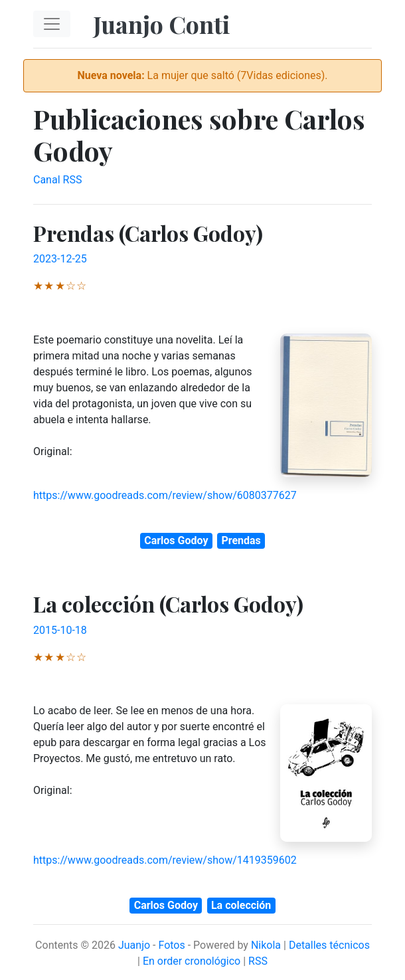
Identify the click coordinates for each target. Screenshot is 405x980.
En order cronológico (192, 961)
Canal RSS (57, 180)
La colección (241, 905)
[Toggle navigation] (52, 24)
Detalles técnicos (329, 945)
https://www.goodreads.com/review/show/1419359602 (165, 860)
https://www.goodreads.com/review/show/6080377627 (165, 495)
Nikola (266, 945)
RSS (258, 961)
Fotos (171, 945)
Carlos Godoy (176, 540)
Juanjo (134, 945)
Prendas (241, 540)
